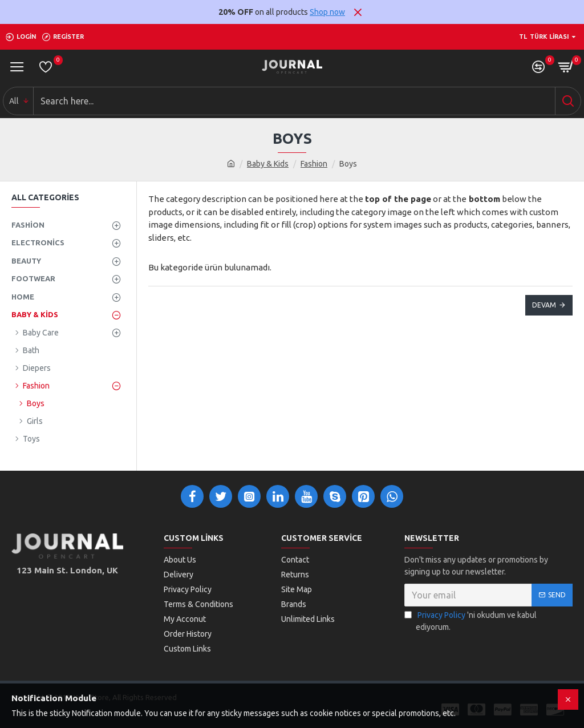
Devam (544, 305)
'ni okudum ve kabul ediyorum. (471, 620)
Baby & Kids (268, 164)
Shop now (327, 12)
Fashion (314, 164)
